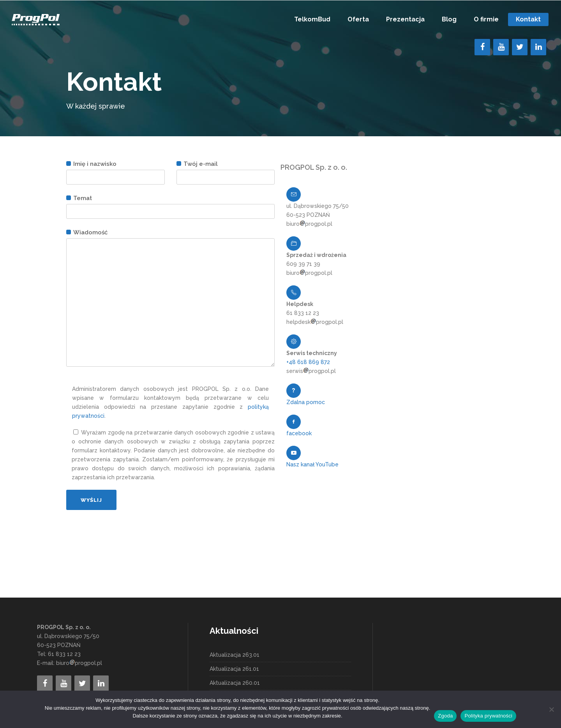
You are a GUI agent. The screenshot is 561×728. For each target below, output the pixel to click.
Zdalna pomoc (306, 402)
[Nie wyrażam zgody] (551, 709)
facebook (299, 433)
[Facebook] (482, 47)
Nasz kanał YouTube (312, 464)
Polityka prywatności (488, 716)
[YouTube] (501, 47)
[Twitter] (520, 47)
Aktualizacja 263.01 (235, 655)
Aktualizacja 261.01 (234, 669)
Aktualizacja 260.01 (235, 683)
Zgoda (445, 716)
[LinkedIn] (538, 47)
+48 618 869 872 (308, 362)
